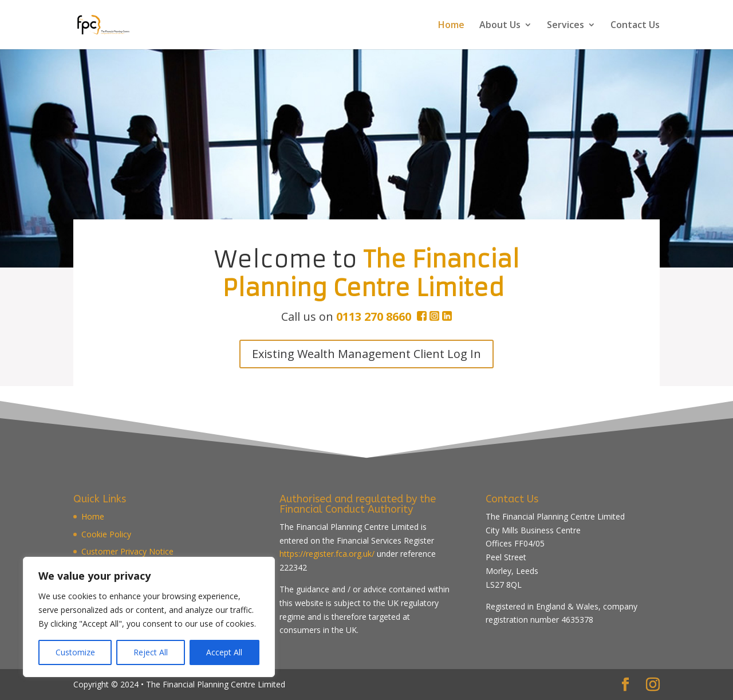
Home (451, 26)
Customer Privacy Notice (127, 551)
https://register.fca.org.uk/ (327, 554)
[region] (149, 617)
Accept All (224, 652)
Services (565, 26)
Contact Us (635, 26)
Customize (75, 652)
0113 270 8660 (374, 316)
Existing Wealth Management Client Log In (366, 354)
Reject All (151, 652)
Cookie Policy (106, 534)
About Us (500, 26)
